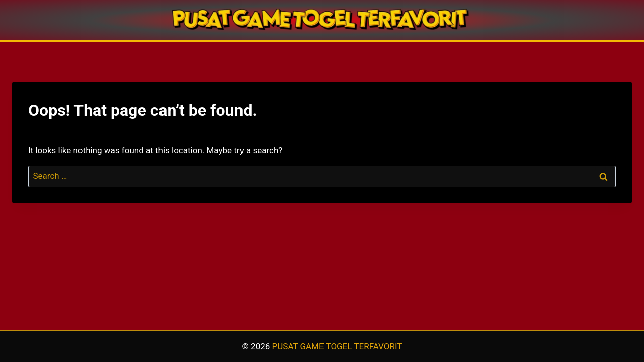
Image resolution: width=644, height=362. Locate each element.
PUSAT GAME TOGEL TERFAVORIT (337, 346)
